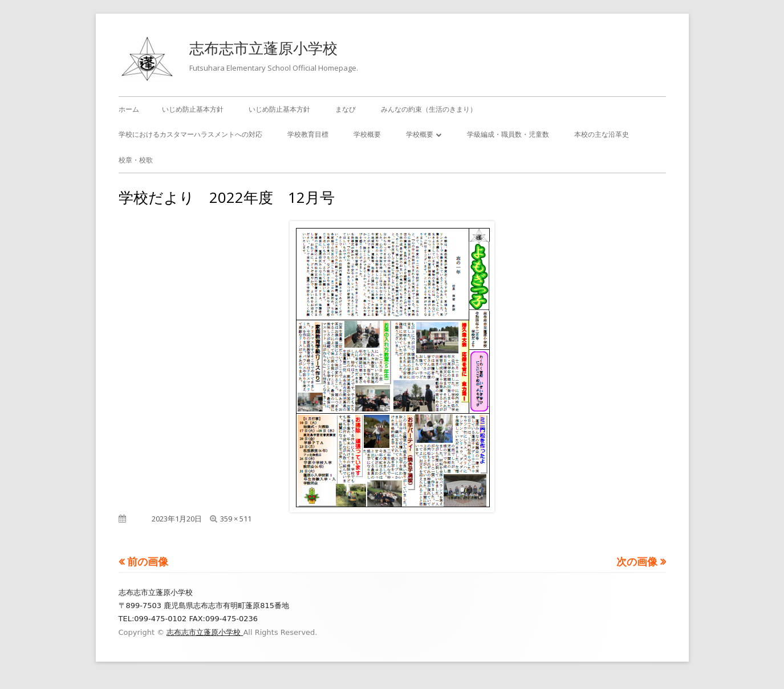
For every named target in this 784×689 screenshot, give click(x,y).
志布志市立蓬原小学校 (263, 48)
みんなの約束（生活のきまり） (429, 109)
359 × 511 (236, 519)
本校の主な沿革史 (602, 134)
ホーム (129, 109)
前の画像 (148, 561)
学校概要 (367, 134)
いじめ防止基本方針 (193, 109)
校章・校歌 (136, 160)
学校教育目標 (308, 134)
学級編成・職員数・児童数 (508, 134)
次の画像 (637, 561)
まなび (346, 109)
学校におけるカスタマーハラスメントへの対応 (190, 134)
